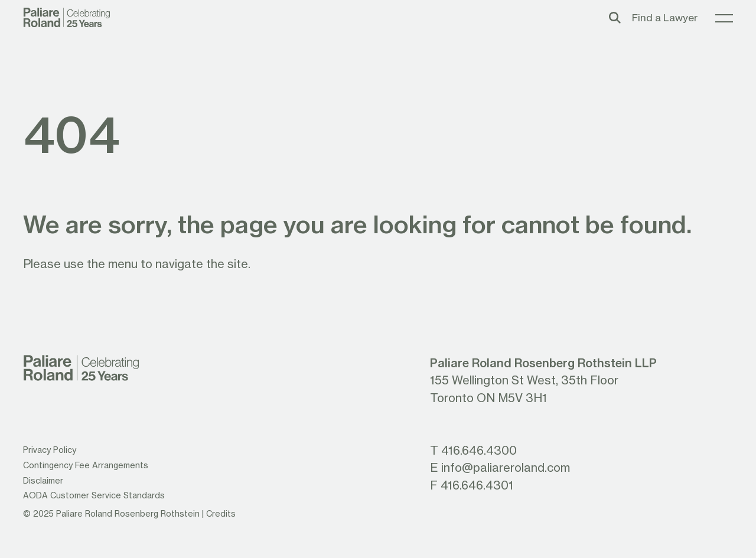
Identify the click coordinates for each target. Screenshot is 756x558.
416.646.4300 (479, 450)
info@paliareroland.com (506, 467)
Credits (221, 514)
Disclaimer (43, 481)
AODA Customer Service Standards (94, 495)
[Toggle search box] (615, 17)
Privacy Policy (50, 450)
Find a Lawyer (665, 17)
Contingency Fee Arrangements (86, 465)
